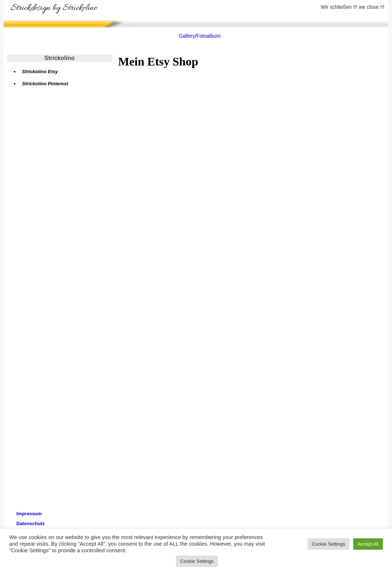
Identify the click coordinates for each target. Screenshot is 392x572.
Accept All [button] (368, 544)
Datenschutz (31, 524)
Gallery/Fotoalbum (200, 36)
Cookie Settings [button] (329, 544)
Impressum (29, 514)
